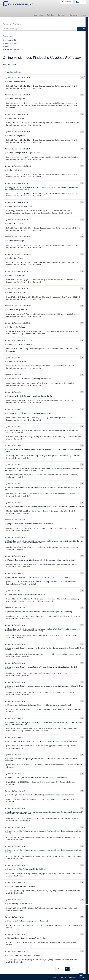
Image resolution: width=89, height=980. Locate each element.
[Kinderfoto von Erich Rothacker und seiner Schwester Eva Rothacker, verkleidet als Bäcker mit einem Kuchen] (43, 832)
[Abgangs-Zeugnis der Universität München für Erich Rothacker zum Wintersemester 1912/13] (40, 560)
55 (67, 969)
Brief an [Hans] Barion (14, 224)
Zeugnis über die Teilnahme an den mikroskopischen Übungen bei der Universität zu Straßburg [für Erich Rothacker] (44, 687)
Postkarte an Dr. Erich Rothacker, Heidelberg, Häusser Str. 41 (28, 396)
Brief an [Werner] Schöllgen (16, 310)
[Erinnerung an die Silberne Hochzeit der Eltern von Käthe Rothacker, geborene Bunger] (38, 705)
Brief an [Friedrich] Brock (15, 275)
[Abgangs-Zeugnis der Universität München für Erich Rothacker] (29, 524)
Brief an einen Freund (14, 258)
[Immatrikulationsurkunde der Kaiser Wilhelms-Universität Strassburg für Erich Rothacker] (38, 612)
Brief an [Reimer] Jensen (15, 81)
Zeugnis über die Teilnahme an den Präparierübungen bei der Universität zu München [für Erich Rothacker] (44, 507)
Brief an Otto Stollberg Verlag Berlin (19, 206)
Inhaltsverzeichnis (10, 43)
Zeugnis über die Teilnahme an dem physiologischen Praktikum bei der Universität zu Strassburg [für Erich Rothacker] (44, 649)
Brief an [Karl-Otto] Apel (15, 241)
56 (72, 969)
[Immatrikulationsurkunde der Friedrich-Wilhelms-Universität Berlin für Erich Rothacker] (37, 577)
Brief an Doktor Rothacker (15, 327)
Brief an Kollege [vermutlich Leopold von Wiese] (23, 153)
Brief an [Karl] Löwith (14, 170)
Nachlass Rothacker (13, 72)
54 (62, 969)
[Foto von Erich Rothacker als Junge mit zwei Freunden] (26, 921)
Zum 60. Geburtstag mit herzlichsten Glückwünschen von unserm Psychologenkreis (36, 778)
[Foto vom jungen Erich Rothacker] (19, 904)
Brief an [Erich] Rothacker (15, 361)
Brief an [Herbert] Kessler (15, 136)
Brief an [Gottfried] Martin (15, 99)
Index (6, 47)
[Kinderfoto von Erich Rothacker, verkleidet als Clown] (25, 869)
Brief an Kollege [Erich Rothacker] (18, 344)
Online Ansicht (9, 40)
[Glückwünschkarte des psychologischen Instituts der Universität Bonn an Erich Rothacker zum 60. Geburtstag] (41, 759)
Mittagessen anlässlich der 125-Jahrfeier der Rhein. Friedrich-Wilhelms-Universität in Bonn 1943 (41, 741)
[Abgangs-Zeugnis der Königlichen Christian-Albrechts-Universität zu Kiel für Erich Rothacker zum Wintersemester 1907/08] (41, 431)
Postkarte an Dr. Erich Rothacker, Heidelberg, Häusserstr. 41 (28, 379)
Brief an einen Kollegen (14, 118)
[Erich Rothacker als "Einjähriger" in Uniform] (22, 955)
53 (58, 969)
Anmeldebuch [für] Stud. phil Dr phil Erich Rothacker (25, 595)
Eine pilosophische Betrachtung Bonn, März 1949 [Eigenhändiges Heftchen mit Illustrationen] (39, 795)
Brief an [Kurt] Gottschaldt (15, 292)
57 (77, 969)
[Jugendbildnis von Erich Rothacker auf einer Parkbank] (26, 938)
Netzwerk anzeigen (11, 50)
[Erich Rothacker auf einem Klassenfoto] (21, 886)
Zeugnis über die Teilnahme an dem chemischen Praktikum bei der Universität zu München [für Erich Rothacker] (42, 488)
